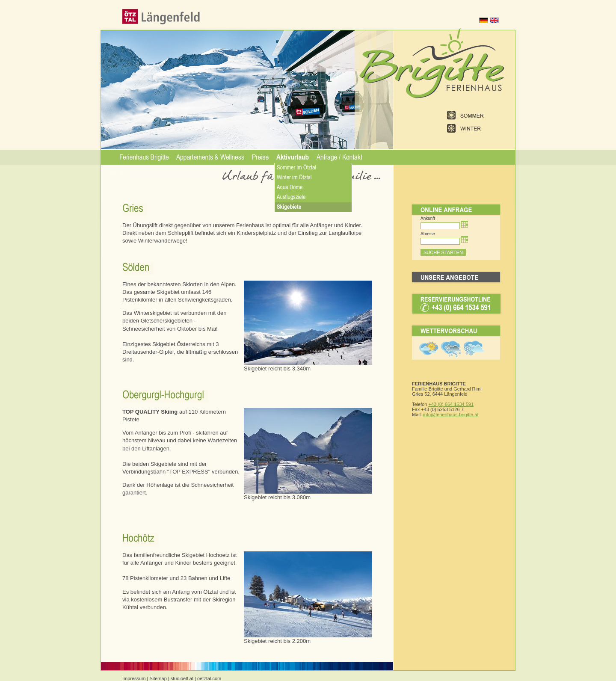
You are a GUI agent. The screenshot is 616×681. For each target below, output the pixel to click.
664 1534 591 (459, 404)
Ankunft (428, 218)
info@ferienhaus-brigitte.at (451, 415)
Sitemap (158, 678)
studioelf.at (182, 678)
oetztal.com (209, 678)
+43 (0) (436, 404)
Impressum (134, 678)
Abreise (428, 234)
